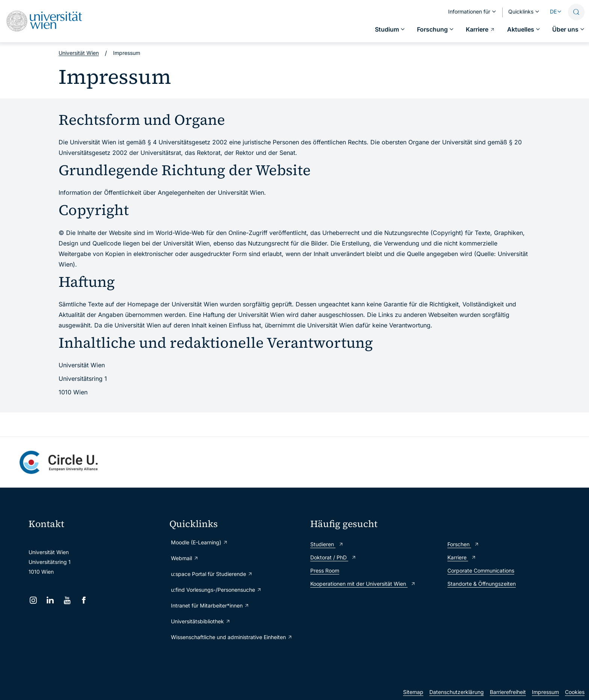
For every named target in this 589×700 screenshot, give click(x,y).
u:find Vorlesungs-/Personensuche (216, 590)
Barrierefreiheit (508, 692)
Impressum (545, 692)
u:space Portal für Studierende (212, 574)
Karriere (462, 557)
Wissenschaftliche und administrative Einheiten (232, 637)
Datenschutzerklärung (457, 692)
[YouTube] (67, 600)
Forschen (463, 544)
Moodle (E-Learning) (199, 542)
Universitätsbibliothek (201, 621)
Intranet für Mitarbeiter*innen (210, 605)
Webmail (185, 558)
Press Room (325, 570)
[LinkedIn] (50, 600)
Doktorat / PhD (333, 557)
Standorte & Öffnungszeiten (482, 584)
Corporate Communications (481, 570)
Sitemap (413, 692)
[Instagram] (33, 600)
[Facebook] (84, 600)
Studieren (327, 544)
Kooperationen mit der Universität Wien (363, 584)
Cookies (575, 692)
